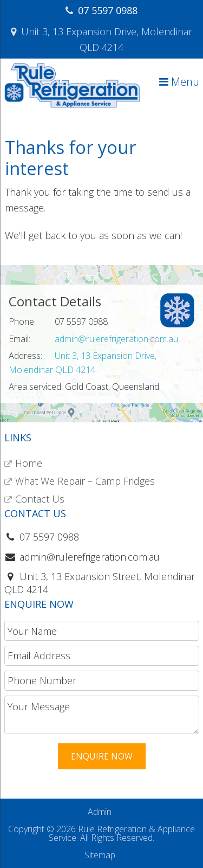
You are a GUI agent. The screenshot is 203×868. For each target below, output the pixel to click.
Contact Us (40, 499)
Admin (100, 812)
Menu (179, 82)
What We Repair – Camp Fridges (85, 481)
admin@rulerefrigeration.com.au (116, 339)
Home (29, 463)
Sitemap (100, 855)
